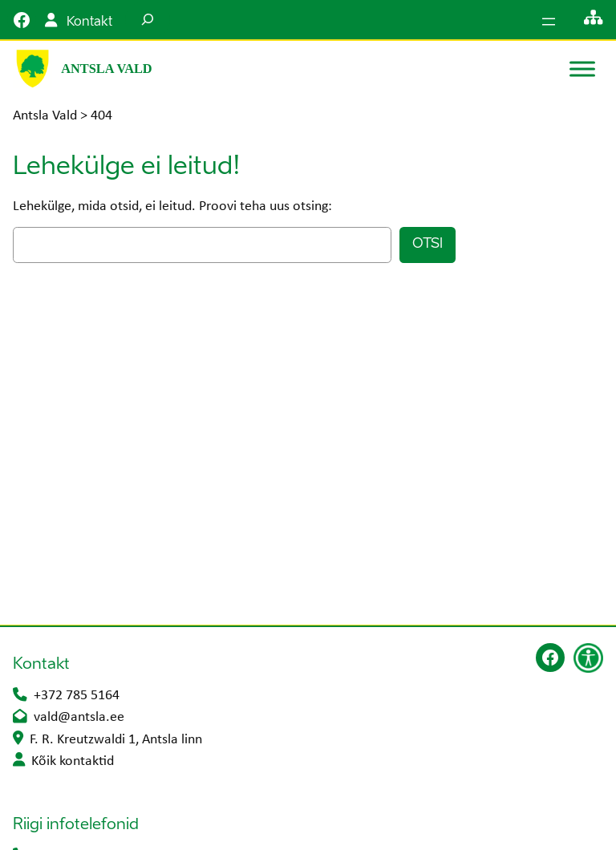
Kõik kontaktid (73, 761)
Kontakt (89, 22)
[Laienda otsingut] (148, 20)
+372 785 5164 (77, 696)
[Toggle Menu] (582, 69)
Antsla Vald (107, 69)
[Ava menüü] (549, 22)
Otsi (428, 244)
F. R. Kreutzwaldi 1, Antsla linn (116, 740)
